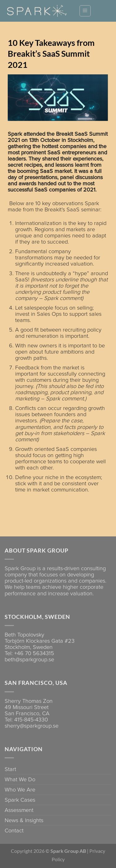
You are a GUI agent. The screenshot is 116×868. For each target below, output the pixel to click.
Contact (14, 831)
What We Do (20, 779)
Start (10, 769)
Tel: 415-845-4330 (26, 720)
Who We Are (20, 790)
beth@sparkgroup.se (29, 659)
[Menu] (85, 11)
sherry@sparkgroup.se (32, 726)
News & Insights (24, 820)
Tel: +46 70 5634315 (29, 653)
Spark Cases (20, 800)
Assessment (19, 810)
